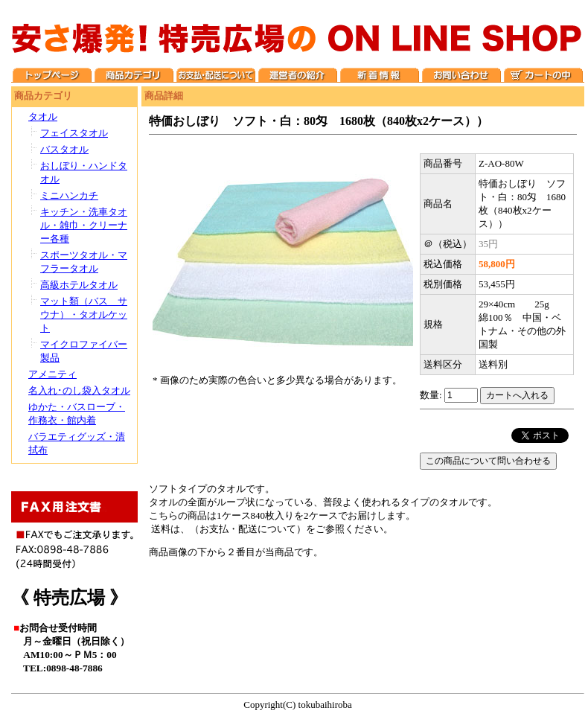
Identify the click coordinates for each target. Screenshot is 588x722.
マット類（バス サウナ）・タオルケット (84, 314)
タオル (43, 116)
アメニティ (52, 374)
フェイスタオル (74, 133)
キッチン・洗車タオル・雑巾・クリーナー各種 (84, 225)
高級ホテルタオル (79, 285)
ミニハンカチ (69, 195)
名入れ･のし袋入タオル (79, 390)
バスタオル (64, 149)
